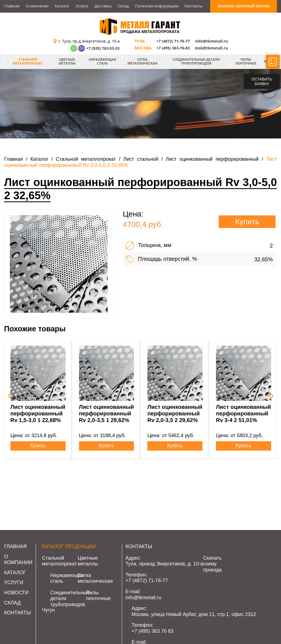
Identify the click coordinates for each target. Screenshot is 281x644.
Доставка (103, 6)
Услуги (82, 6)
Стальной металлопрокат (28, 61)
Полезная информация (157, 6)
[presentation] (10, 396)
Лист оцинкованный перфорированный (212, 159)
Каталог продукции (69, 546)
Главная (12, 6)
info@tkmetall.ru (212, 41)
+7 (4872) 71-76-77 (173, 41)
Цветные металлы (67, 61)
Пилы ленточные (246, 61)
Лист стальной (141, 159)
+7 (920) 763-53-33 (103, 48)
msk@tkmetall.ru (211, 48)
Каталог (62, 6)
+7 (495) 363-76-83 (173, 48)
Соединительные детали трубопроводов (196, 61)
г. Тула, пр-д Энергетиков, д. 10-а (89, 41)
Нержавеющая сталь (102, 61)
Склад (123, 6)
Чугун (48, 610)
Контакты (194, 6)
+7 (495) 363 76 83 (152, 631)
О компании (37, 6)
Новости (16, 593)
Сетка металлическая (142, 61)
